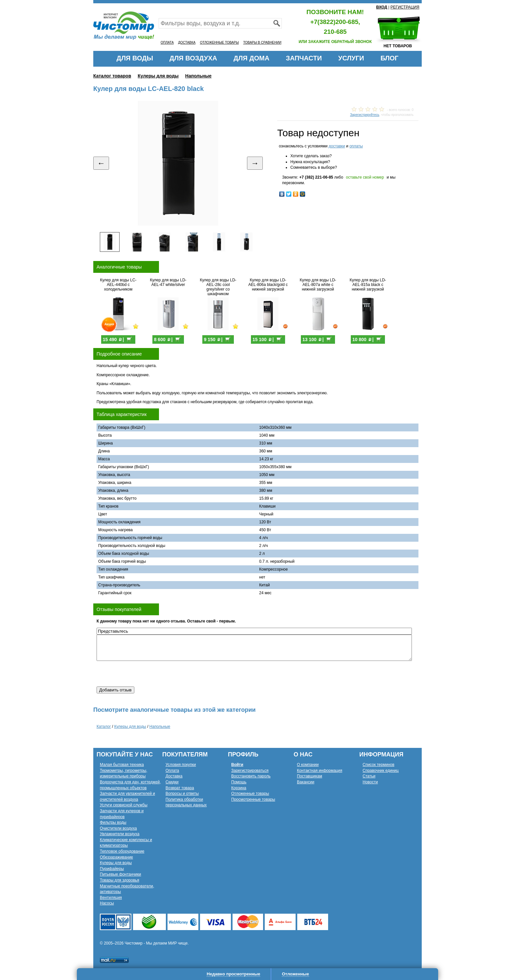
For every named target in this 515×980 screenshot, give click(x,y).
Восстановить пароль (251, 776)
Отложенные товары (250, 794)
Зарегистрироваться (250, 771)
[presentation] (146, 674)
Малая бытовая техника (122, 765)
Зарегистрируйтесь (365, 115)
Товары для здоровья (120, 880)
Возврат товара (180, 788)
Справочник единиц (381, 771)
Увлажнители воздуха (120, 834)
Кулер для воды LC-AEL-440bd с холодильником (118, 285)
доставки (337, 146)
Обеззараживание (116, 857)
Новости (370, 782)
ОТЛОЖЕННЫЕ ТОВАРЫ (219, 43)
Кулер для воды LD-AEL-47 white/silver (168, 282)
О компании (308, 765)
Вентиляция (111, 898)
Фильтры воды (113, 822)
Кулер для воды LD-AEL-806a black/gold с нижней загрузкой (268, 285)
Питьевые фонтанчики (121, 874)
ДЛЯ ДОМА (251, 58)
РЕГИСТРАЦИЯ (405, 7)
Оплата (172, 771)
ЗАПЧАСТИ (304, 58)
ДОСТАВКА (187, 43)
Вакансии (306, 782)
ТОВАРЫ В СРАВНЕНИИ (262, 43)
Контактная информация (320, 771)
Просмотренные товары (253, 799)
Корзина (239, 788)
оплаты (356, 146)
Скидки (172, 782)
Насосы (107, 903)
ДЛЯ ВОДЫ (135, 58)
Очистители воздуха (118, 828)
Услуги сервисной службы (124, 805)
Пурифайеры (112, 869)
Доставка (174, 776)
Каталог (104, 727)
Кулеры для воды (158, 76)
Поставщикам (310, 776)
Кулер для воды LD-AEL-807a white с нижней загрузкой (318, 285)
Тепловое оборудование (122, 851)
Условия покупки (181, 765)
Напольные (198, 76)
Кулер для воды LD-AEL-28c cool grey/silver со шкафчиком (218, 287)
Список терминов (379, 765)
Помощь (239, 782)
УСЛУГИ (351, 58)
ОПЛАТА (167, 43)
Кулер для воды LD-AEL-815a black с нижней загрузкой (368, 285)
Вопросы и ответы (182, 794)
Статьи (369, 776)
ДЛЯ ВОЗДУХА (193, 58)
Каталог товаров (112, 76)
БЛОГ (389, 58)
